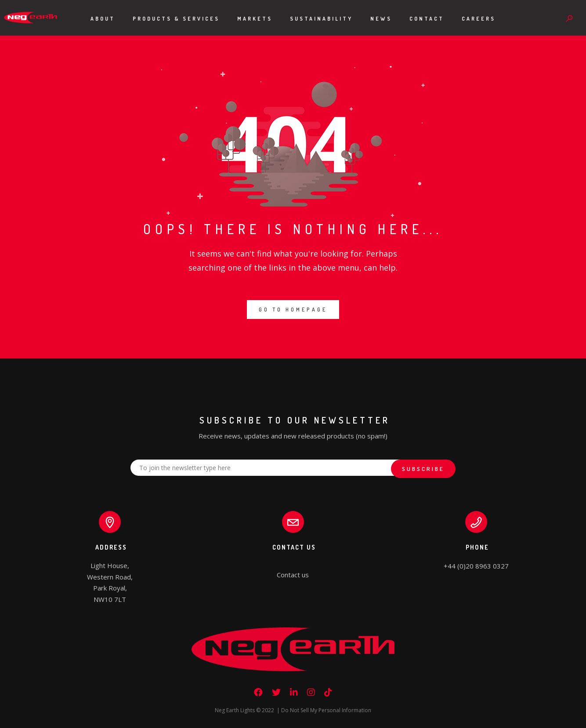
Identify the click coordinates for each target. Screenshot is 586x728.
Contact (427, 19)
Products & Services (176, 19)
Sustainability (321, 19)
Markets (255, 19)
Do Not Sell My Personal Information (326, 710)
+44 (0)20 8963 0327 (476, 566)
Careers (479, 19)
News (381, 19)
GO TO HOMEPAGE (293, 310)
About (103, 19)
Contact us (293, 575)
